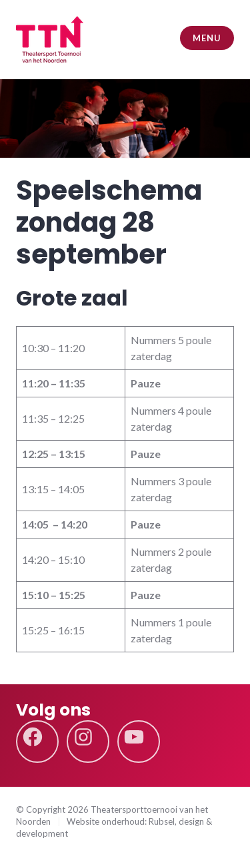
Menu (207, 38)
